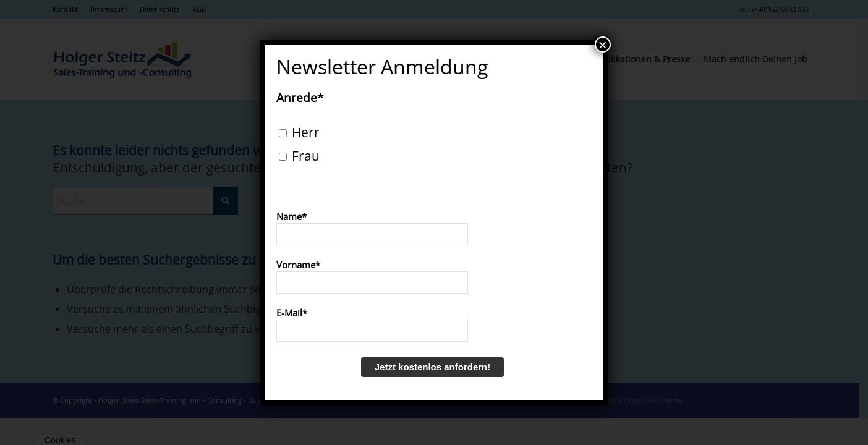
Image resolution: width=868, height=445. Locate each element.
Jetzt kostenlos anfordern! (433, 367)
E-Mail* (292, 313)
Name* (291, 216)
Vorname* (298, 265)
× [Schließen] (603, 44)
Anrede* (300, 98)
